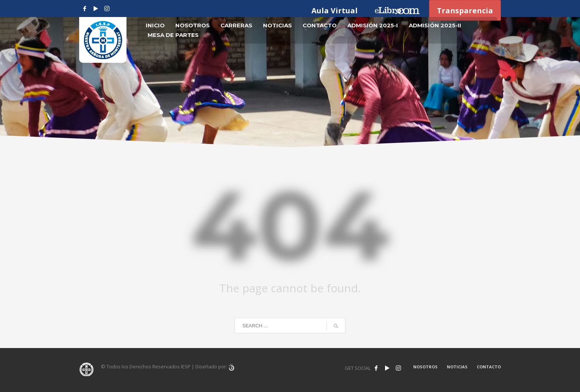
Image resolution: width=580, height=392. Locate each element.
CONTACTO (489, 367)
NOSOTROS (425, 367)
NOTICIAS (457, 367)
